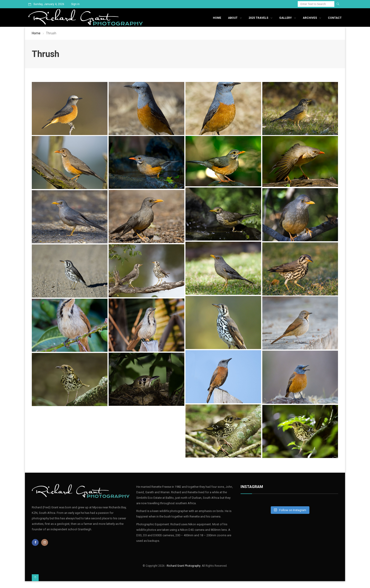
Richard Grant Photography (184, 566)
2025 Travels (258, 18)
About (233, 18)
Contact (335, 18)
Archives (310, 18)
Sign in (75, 4)
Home (217, 18)
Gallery (286, 18)
